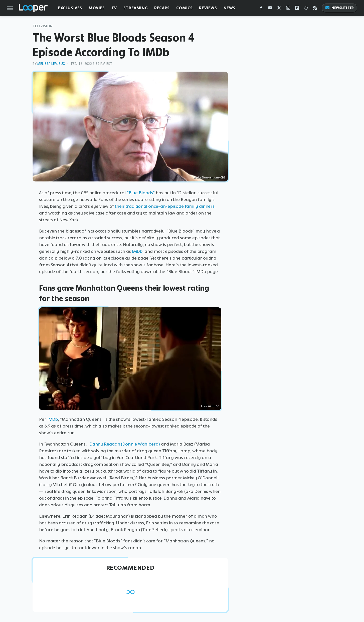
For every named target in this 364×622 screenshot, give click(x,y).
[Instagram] (288, 9)
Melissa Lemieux (51, 64)
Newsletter (339, 8)
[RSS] (315, 9)
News (229, 8)
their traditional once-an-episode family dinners (165, 206)
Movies (97, 8)
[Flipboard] (297, 9)
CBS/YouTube (210, 406)
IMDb (137, 251)
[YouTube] (270, 9)
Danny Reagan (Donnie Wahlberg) (125, 444)
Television (43, 26)
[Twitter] (279, 9)
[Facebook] (261, 9)
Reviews (208, 8)
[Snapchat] (306, 9)
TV (114, 8)
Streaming (136, 8)
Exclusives (70, 8)
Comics (185, 8)
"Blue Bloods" (141, 193)
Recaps (162, 8)
